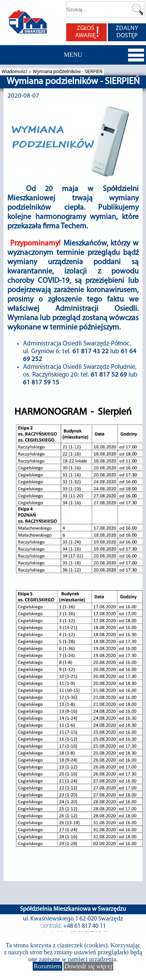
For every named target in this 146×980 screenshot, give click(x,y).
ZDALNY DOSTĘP (127, 32)
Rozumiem (47, 966)
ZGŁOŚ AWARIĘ (87, 32)
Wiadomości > (17, 72)
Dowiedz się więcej (89, 966)
